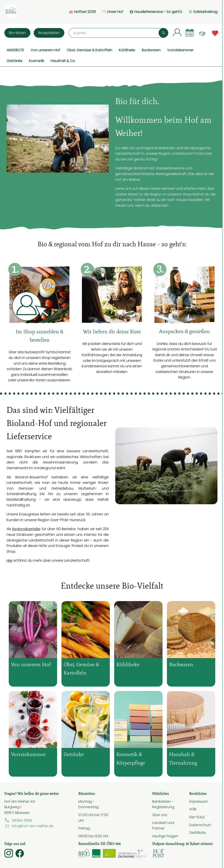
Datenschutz (200, 825)
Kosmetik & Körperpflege (131, 758)
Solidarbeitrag (203, 12)
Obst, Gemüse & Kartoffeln (89, 50)
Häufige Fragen (165, 836)
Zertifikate (198, 832)
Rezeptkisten (49, 33)
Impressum (199, 801)
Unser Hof (113, 12)
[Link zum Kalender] (190, 33)
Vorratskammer (180, 50)
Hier (10, 560)
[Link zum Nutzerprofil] (177, 32)
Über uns (160, 815)
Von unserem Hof (45, 50)
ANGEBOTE (15, 50)
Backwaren (151, 50)
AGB (193, 809)
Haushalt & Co (63, 61)
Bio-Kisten (17, 33)
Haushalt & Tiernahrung (183, 758)
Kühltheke (127, 50)
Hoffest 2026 (82, 12)
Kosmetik (36, 61)
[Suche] (118, 33)
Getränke (14, 61)
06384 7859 (18, 820)
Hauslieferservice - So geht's (156, 12)
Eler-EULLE (197, 817)
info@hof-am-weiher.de (29, 826)
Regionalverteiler (26, 529)
